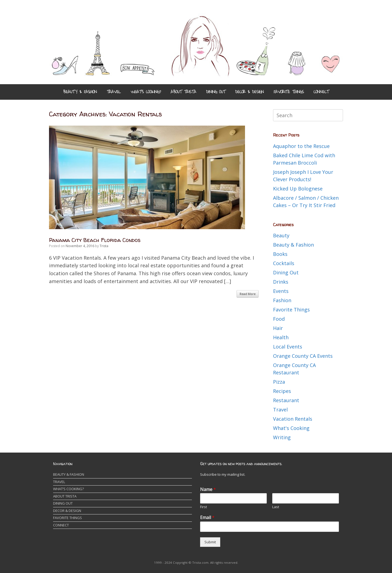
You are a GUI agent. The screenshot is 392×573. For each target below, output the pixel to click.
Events (281, 291)
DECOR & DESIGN (249, 92)
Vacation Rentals (293, 419)
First (203, 507)
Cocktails (284, 263)
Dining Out (286, 272)
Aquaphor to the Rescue (301, 146)
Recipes (282, 391)
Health (281, 337)
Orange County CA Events (303, 356)
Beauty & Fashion (293, 245)
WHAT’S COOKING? (146, 92)
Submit (210, 542)
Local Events (288, 347)
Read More (248, 294)
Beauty (281, 235)
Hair (278, 328)
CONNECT (321, 92)
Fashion (282, 300)
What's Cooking (291, 428)
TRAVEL (114, 92)
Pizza (279, 382)
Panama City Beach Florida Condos (95, 240)
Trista (104, 246)
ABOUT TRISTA (183, 92)
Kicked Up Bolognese (298, 189)
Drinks (281, 282)
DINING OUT (216, 92)
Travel (280, 410)
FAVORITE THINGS (289, 92)
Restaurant (286, 400)
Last (276, 507)
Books (280, 254)
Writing (282, 437)
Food (279, 319)
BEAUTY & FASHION (80, 92)
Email (207, 518)
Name (208, 489)
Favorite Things (291, 310)
